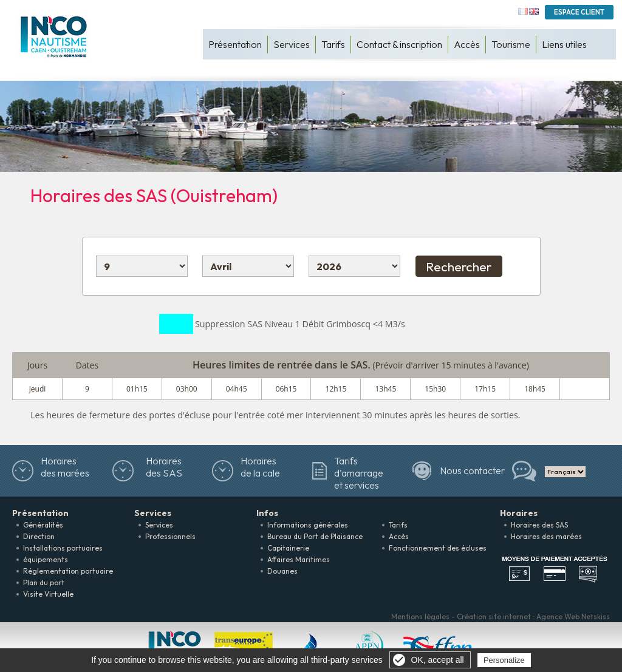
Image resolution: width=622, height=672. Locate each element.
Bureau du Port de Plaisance (315, 536)
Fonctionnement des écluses (438, 548)
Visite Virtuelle (48, 594)
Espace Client (579, 12)
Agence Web (558, 616)
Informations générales (308, 525)
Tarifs (333, 44)
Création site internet (494, 616)
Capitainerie (288, 548)
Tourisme (511, 44)
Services (292, 44)
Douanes (282, 571)
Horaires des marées (546, 536)
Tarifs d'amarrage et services (359, 473)
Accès (467, 44)
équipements (46, 559)
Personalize (504, 660)
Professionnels (170, 536)
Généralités (43, 525)
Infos (267, 513)
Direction (39, 536)
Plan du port (44, 582)
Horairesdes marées (65, 467)
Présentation (235, 44)
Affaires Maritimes (299, 559)
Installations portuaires (63, 548)
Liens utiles (564, 44)
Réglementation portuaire (68, 571)
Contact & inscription (399, 44)
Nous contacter (472, 470)
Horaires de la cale (260, 467)
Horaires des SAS (164, 467)
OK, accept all (438, 660)
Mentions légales (420, 616)
